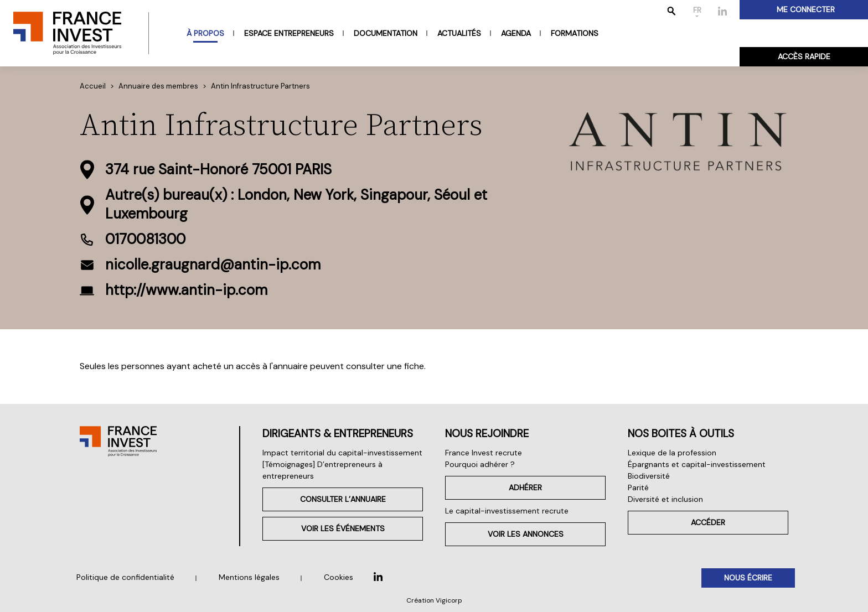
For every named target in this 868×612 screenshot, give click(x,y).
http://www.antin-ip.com (186, 290)
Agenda (516, 33)
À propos (205, 33)
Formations (575, 33)
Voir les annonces (526, 534)
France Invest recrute (484, 453)
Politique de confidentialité (125, 577)
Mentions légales (249, 577)
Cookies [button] (339, 577)
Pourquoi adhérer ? (480, 464)
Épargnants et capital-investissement (697, 464)
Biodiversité (649, 476)
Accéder (708, 522)
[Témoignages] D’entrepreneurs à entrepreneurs (322, 470)
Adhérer (525, 487)
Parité (638, 487)
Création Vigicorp (434, 600)
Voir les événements (343, 528)
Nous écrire (748, 578)
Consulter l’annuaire (343, 499)
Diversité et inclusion (665, 499)
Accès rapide (804, 56)
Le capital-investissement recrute (507, 511)
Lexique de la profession (672, 453)
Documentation (386, 33)
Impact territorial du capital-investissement (342, 453)
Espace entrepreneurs (289, 33)
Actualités (459, 33)
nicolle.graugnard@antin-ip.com (213, 264)
